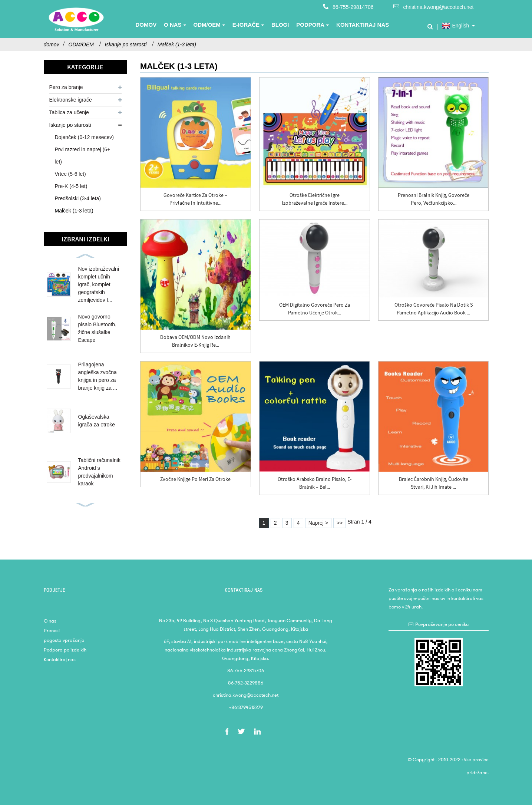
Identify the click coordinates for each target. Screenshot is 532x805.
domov (52, 44)
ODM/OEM (81, 44)
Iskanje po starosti (125, 44)
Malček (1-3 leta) (177, 44)
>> (340, 523)
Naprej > (318, 523)
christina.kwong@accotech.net (438, 7)
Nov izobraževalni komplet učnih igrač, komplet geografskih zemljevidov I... (99, 284)
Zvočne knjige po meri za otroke (195, 479)
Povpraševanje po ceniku (442, 624)
